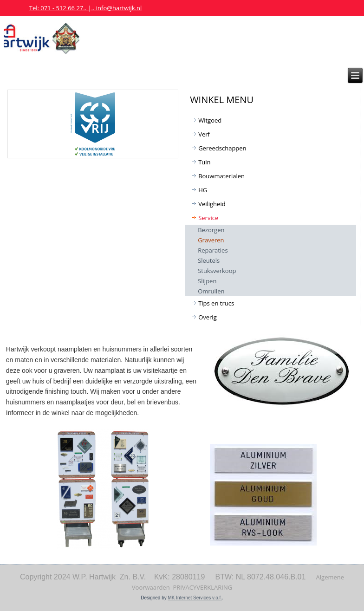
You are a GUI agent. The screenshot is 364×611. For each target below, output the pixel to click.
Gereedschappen (222, 148)
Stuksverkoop (217, 271)
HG (203, 190)
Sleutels (209, 260)
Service (208, 218)
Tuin (204, 162)
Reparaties (213, 250)
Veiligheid (212, 204)
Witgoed (210, 120)
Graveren (211, 240)
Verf (204, 134)
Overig (208, 317)
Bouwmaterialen (221, 176)
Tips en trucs (216, 303)
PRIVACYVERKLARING (202, 587)
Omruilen (211, 291)
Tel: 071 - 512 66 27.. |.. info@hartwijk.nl (86, 8)
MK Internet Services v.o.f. (195, 598)
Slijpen (207, 281)
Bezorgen (211, 230)
